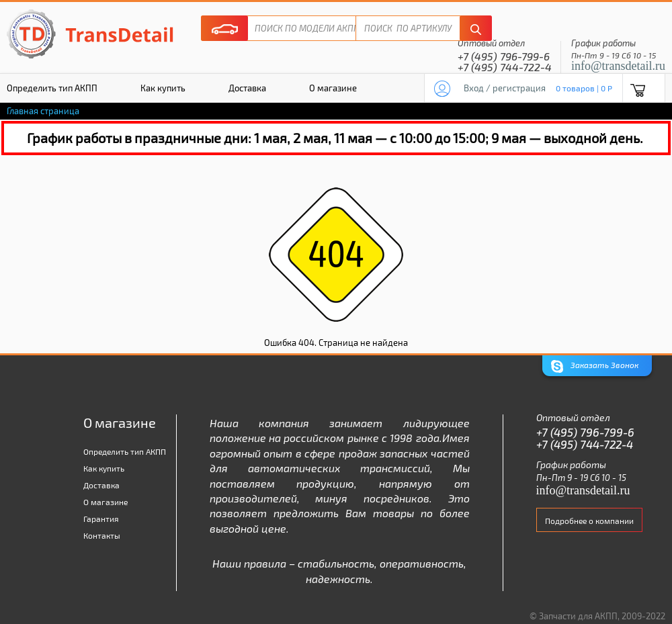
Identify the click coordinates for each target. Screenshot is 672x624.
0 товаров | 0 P (584, 88)
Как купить (163, 88)
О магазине (333, 88)
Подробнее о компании (589, 521)
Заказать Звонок (595, 366)
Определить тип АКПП (125, 451)
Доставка (247, 88)
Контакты (102, 535)
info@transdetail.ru (618, 66)
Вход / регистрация (505, 88)
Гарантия (101, 519)
